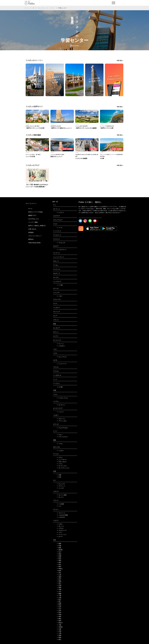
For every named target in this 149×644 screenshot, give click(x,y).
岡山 (59, 602)
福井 (59, 562)
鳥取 (59, 548)
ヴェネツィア (62, 530)
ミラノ (60, 532)
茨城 (59, 614)
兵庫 (59, 598)
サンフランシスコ (63, 468)
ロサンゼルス (62, 462)
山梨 (59, 629)
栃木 (59, 600)
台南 (59, 475)
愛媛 (59, 594)
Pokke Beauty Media (34, 243)
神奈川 (60, 623)
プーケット (61, 486)
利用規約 (31, 232)
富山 (59, 564)
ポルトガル (42, 8)
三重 (59, 633)
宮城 (59, 585)
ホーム (27, 8)
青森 (59, 581)
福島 (59, 560)
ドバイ (60, 228)
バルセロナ (61, 517)
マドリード (61, 513)
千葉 (59, 596)
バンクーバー (62, 364)
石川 (59, 608)
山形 (59, 575)
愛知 (59, 619)
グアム (60, 458)
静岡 (59, 604)
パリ (59, 506)
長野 (59, 617)
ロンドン (60, 497)
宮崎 (59, 556)
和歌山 (60, 569)
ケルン (60, 435)
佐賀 (59, 546)
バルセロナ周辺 (62, 515)
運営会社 (31, 239)
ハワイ (60, 464)
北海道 (60, 627)
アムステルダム (62, 428)
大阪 (59, 625)
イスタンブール (62, 398)
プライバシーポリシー (35, 236)
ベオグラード (62, 250)
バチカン (60, 528)
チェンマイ (61, 484)
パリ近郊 (60, 504)
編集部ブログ (32, 215)
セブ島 (60, 387)
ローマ (60, 537)
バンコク (60, 488)
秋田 (59, 558)
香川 (59, 583)
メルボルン (61, 346)
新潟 (59, 612)
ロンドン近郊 (62, 495)
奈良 (59, 610)
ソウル (60, 444)
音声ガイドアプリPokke (35, 212)
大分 (59, 591)
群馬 (59, 621)
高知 (59, 554)
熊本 (59, 566)
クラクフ (60, 213)
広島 (59, 606)
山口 (59, 552)
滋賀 (59, 577)
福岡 (59, 587)
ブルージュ (61, 419)
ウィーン (60, 344)
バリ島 (60, 285)
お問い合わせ (32, 229)
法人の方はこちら (34, 219)
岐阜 (59, 571)
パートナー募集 (33, 222)
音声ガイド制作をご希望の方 (37, 226)
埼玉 (59, 573)
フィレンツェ (62, 535)
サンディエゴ (62, 466)
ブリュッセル (62, 421)
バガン (60, 296)
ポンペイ (60, 526)
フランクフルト (62, 437)
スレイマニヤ (62, 357)
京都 (59, 631)
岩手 (59, 579)
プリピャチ (61, 243)
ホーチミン (61, 405)
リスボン (52, 8)
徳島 (59, 544)
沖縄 (59, 589)
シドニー (60, 412)
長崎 (59, 635)
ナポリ (60, 524)
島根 (59, 637)
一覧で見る (119, 61)
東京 (59, 639)
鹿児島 (60, 550)
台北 (59, 477)
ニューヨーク (62, 460)
